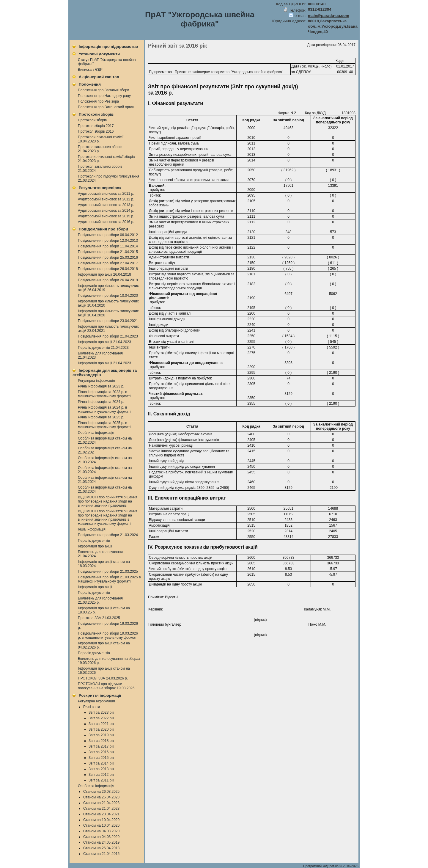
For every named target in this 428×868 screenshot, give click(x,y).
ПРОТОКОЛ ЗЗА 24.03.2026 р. (103, 678)
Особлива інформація (96, 433)
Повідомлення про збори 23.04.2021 (108, 321)
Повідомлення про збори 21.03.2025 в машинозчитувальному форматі (109, 579)
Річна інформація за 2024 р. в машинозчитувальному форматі (104, 409)
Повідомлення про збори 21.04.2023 (108, 336)
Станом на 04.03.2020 (101, 831)
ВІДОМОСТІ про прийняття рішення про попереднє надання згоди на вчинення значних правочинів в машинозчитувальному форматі (108, 517)
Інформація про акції (95, 546)
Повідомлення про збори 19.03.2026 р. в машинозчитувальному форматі (108, 635)
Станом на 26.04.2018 (101, 848)
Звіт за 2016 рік (101, 752)
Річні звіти (92, 707)
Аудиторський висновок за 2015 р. (106, 216)
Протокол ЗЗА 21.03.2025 (99, 618)
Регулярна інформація (96, 381)
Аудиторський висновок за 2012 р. (106, 199)
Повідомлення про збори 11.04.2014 (108, 246)
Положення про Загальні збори (104, 90)
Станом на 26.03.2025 (101, 792)
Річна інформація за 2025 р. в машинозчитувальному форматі (104, 425)
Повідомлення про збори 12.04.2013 (108, 241)
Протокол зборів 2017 (96, 126)
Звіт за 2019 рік (101, 735)
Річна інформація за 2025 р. (101, 417)
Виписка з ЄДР (90, 70)
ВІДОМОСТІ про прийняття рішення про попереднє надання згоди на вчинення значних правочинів (108, 501)
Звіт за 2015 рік (101, 758)
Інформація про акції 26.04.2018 (104, 274)
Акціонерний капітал (99, 77)
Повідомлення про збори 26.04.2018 (108, 269)
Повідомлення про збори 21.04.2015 (108, 252)
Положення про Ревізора (98, 101)
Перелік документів (94, 541)
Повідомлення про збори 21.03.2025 (108, 572)
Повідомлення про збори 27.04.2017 (108, 263)
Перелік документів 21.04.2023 (103, 348)
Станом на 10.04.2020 (101, 820)
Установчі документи (99, 54)
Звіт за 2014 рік (101, 763)
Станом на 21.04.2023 (101, 803)
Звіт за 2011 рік (101, 780)
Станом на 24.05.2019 (101, 842)
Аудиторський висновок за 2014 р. (106, 211)
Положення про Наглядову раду (104, 96)
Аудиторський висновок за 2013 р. (106, 205)
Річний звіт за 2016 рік (177, 46)
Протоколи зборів (96, 114)
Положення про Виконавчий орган (106, 107)
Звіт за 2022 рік (101, 718)
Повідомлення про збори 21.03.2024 (108, 535)
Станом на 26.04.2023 (101, 797)
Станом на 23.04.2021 (101, 814)
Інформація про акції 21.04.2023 (104, 342)
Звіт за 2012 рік (101, 775)
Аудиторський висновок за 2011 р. (106, 194)
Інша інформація (92, 529)
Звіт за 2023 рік (101, 712)
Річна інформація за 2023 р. (101, 386)
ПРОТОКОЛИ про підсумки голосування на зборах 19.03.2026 (106, 686)
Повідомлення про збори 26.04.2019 (108, 280)
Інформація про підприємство (108, 47)
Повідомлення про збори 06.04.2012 (108, 235)
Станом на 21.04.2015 (101, 854)
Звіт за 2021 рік (101, 724)
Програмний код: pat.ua (321, 866)
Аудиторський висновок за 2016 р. (106, 222)
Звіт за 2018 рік (101, 741)
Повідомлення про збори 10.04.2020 (108, 296)
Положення (90, 84)
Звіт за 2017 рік (101, 746)
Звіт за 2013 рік (101, 769)
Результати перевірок (100, 188)
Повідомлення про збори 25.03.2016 (108, 258)
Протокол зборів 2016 (96, 131)
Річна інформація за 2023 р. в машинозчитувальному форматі (104, 394)
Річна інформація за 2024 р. (101, 402)
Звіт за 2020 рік (101, 729)
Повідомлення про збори (103, 229)
